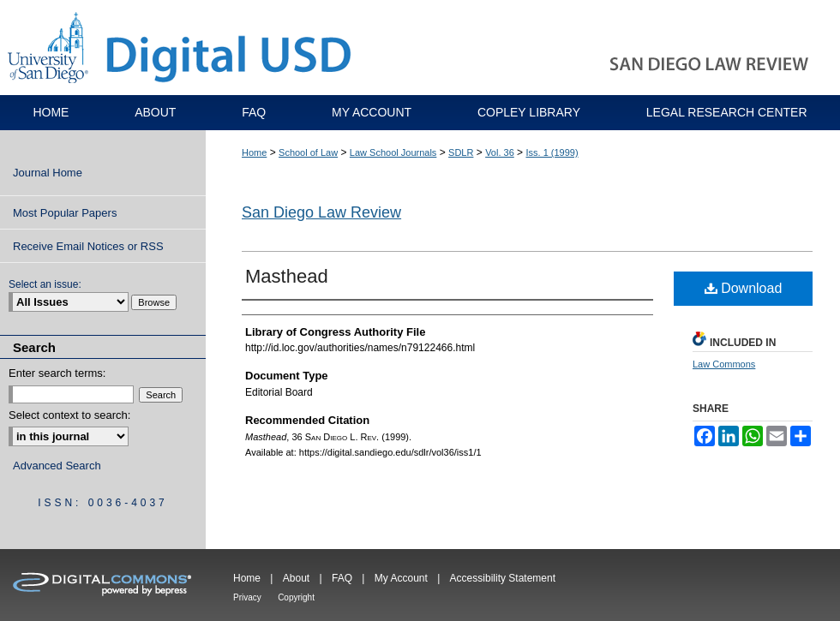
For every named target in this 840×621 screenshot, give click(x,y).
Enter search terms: (57, 373)
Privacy (247, 597)
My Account (401, 578)
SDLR (461, 152)
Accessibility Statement (503, 578)
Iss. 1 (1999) (552, 152)
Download (744, 288)
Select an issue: (45, 284)
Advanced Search (57, 466)
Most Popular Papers (65, 213)
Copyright (296, 597)
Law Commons (724, 364)
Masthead (287, 276)
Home (254, 152)
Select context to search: (69, 415)
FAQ (342, 578)
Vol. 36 (500, 152)
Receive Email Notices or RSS (88, 246)
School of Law (308, 152)
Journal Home (48, 173)
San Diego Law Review (321, 212)
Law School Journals (393, 152)
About (296, 578)
